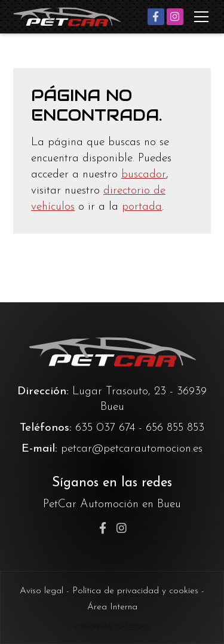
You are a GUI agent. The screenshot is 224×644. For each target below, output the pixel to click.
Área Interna (112, 607)
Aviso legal (42, 591)
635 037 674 (105, 428)
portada (142, 207)
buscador (144, 175)
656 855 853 (175, 428)
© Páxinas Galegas (112, 627)
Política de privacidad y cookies (135, 591)
